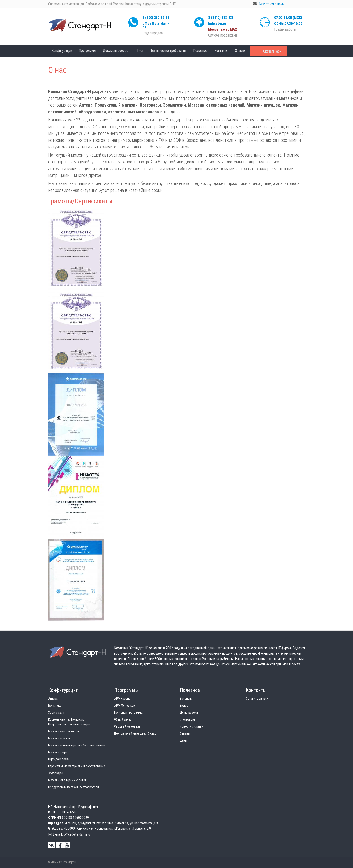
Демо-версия (189, 713)
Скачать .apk (272, 51)
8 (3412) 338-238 (221, 18)
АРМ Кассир (122, 699)
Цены (183, 740)
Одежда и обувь (59, 759)
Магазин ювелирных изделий (67, 780)
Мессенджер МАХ (223, 29)
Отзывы (241, 51)
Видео (184, 706)
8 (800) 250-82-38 (156, 18)
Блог (140, 51)
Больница (55, 706)
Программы (87, 51)
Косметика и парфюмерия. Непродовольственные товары (69, 722)
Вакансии (186, 699)
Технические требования (168, 51)
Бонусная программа (128, 713)
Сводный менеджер (127, 726)
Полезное (200, 51)
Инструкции (188, 720)
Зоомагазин (56, 713)
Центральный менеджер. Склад (135, 733)
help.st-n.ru (217, 24)
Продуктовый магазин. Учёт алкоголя (74, 787)
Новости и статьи (192, 726)
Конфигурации (62, 51)
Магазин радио (58, 752)
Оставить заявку (257, 699)
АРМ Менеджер (124, 706)
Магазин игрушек (59, 738)
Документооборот (116, 51)
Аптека (53, 699)
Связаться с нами (272, 4)
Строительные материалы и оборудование (77, 766)
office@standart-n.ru (156, 25)
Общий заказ (123, 720)
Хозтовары (56, 773)
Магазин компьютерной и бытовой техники (77, 745)
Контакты (221, 51)
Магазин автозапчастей (64, 731)
